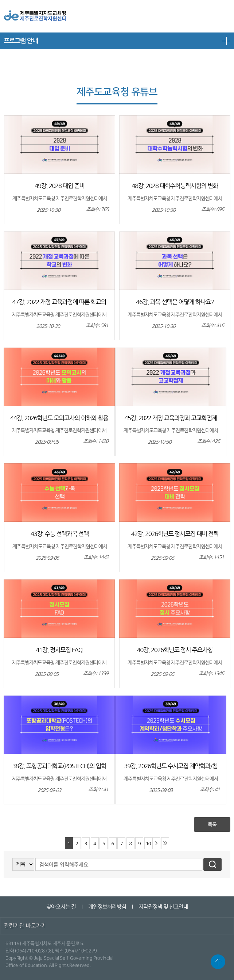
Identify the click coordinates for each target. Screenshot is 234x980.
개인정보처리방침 (107, 907)
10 (148, 844)
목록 (212, 824)
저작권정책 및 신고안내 (163, 907)
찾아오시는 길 (61, 907)
